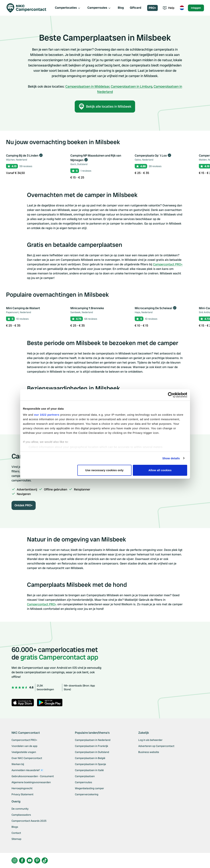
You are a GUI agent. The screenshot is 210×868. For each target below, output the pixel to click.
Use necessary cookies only (104, 470)
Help (169, 8)
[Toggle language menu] (182, 8)
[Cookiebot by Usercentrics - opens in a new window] (171, 395)
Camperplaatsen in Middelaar (87, 86)
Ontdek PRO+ (24, 505)
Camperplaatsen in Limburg (132, 86)
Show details (171, 458)
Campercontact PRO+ (168, 264)
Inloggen (196, 8)
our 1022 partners (47, 415)
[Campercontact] (29, 8)
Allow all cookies (160, 470)
